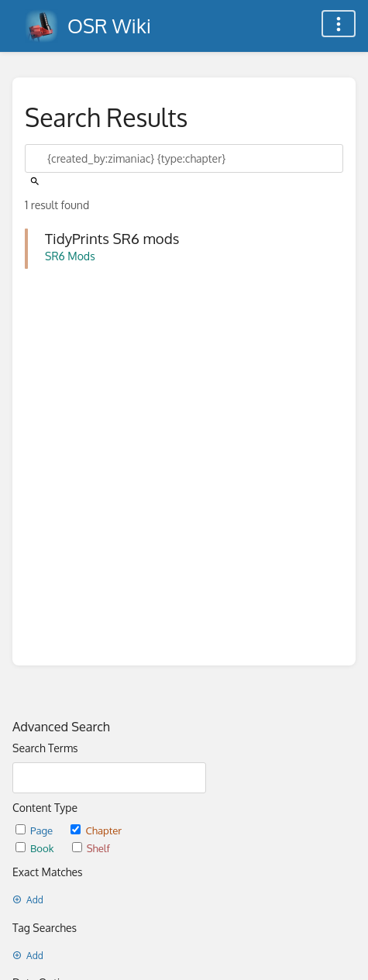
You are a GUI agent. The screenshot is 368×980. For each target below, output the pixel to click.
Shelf (91, 848)
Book (36, 848)
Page (35, 830)
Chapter (96, 830)
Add (28, 900)
